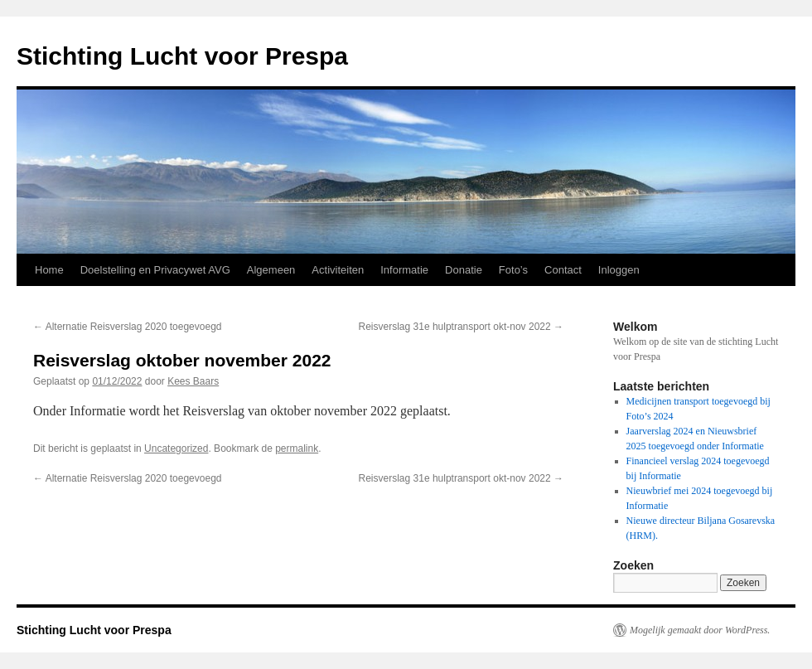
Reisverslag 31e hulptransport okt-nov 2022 (461, 327)
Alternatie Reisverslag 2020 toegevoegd (127, 327)
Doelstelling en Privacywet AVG (155, 270)
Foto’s (513, 270)
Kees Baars (193, 381)
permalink (297, 448)
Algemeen (271, 270)
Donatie (464, 270)
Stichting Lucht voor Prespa (182, 56)
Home (49, 270)
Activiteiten (338, 270)
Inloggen (619, 270)
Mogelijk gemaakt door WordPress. (700, 630)
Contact (563, 270)
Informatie (404, 270)
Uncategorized (176, 448)
